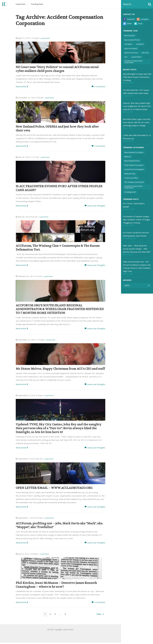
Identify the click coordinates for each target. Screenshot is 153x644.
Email (138, 24)
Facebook (129, 19)
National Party (130, 174)
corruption (128, 44)
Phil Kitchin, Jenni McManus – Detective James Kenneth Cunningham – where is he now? (56, 586)
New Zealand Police (132, 40)
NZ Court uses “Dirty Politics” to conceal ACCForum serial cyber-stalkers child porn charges (57, 70)
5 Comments (100, 88)
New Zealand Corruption (134, 152)
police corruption (131, 48)
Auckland (140, 44)
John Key (145, 53)
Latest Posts (21, 4)
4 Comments (100, 604)
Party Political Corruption (134, 165)
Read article (22, 88)
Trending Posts (37, 4)
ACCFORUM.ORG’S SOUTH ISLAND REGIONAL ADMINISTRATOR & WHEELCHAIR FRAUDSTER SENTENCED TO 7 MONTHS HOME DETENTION (60, 311)
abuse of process (131, 53)
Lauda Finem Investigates (134, 169)
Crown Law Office (131, 178)
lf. (4, 5)
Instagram (143, 19)
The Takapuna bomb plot (134, 182)
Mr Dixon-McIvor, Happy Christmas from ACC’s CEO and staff (60, 370)
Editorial (127, 157)
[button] (150, 4)
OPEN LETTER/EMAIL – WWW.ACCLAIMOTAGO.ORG (54, 489)
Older (99, 615)
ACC (126, 57)
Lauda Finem (136, 57)
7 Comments (100, 147)
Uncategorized (130, 192)
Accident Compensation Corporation (133, 62)
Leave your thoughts (96, 207)
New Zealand (130, 36)
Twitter (127, 24)
